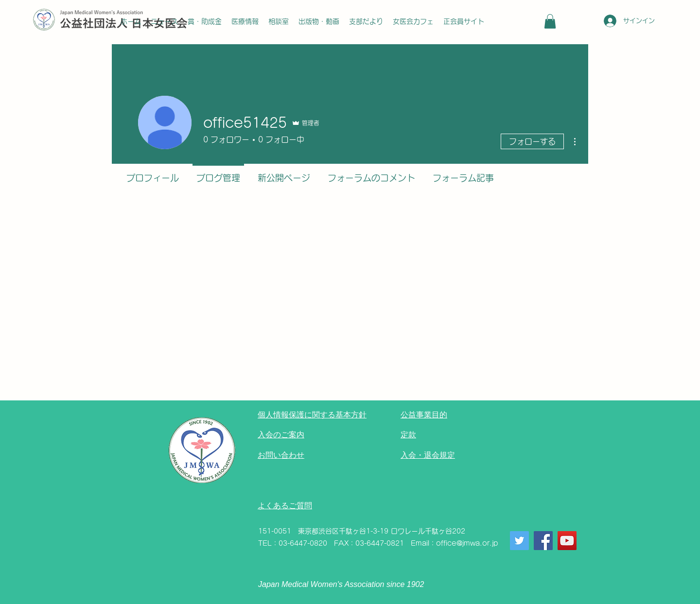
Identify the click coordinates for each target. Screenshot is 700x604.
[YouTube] (567, 541)
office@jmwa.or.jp (467, 543)
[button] (550, 21)
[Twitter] (519, 541)
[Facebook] (543, 541)
